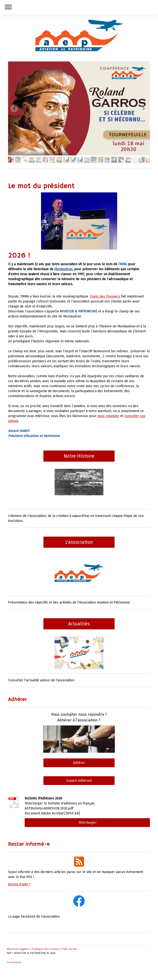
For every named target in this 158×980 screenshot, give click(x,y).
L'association (79, 542)
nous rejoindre (108, 416)
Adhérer (79, 763)
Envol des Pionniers (105, 296)
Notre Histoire (79, 456)
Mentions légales (18, 949)
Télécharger (87, 823)
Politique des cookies (45, 949)
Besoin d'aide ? (19, 884)
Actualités (79, 624)
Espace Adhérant (79, 781)
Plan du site (70, 949)
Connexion (14, 962)
